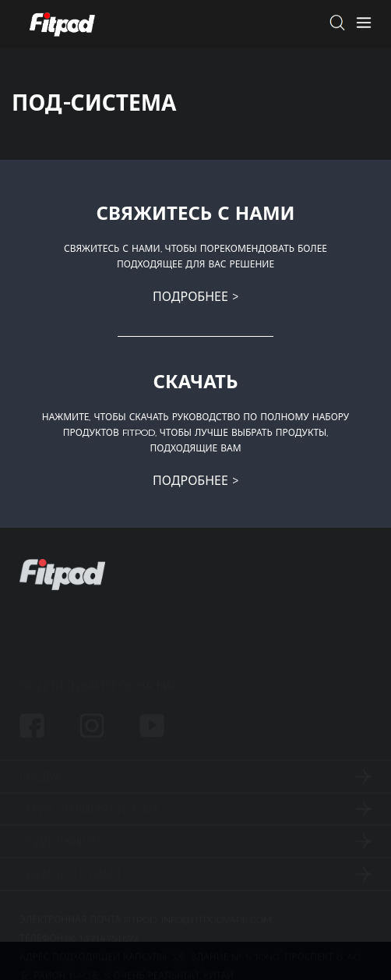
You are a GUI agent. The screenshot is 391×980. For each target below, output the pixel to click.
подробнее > (195, 297)
